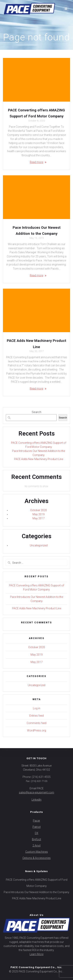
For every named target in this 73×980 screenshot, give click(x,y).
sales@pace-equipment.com (36, 792)
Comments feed (36, 723)
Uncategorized (39, 545)
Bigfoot (36, 839)
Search (36, 412)
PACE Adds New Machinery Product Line (39, 459)
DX (37, 833)
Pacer (36, 821)
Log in (37, 708)
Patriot (37, 827)
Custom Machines (37, 852)
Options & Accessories (36, 858)
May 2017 (39, 518)
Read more (36, 162)
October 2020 (39, 510)
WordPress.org (36, 730)
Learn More (36, 954)
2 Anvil (36, 845)
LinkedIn (36, 800)
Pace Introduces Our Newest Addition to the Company (36, 892)
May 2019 (39, 514)
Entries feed (36, 716)
